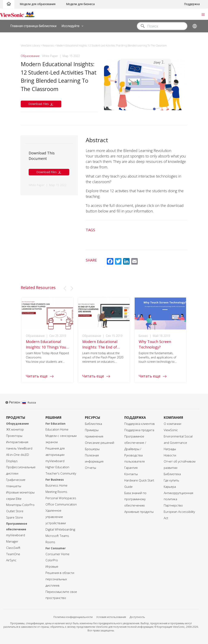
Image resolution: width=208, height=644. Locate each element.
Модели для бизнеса (80, 4)
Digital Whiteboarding (60, 529)
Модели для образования (38, 4)
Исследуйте (73, 26)
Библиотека (93, 424)
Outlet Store (15, 511)
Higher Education (57, 467)
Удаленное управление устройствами (56, 517)
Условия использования (111, 617)
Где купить (171, 480)
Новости (170, 455)
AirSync (11, 560)
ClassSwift (13, 548)
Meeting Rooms (56, 492)
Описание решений (100, 443)
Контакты (131, 474)
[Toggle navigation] (203, 14)
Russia (29, 402)
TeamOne (13, 554)
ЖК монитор (15, 429)
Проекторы (14, 436)
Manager (12, 541)
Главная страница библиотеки (33, 26)
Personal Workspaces (61, 498)
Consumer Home (57, 554)
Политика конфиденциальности (73, 617)
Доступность (137, 617)
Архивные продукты (139, 512)
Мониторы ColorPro (20, 505)
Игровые (52, 567)
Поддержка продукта (139, 430)
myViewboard (16, 535)
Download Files (41, 104)
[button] (65, 288)
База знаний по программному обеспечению (135, 499)
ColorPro (52, 560)
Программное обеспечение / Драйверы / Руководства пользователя (135, 449)
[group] (47, 343)
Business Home (56, 485)
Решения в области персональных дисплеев (60, 579)
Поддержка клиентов (140, 424)
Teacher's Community (61, 473)
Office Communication (61, 504)
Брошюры (92, 449)
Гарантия (131, 468)
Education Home (57, 429)
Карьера (170, 487)
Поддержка (192, 4)
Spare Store (15, 517)
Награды (170, 449)
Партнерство (173, 505)
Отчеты (90, 468)
